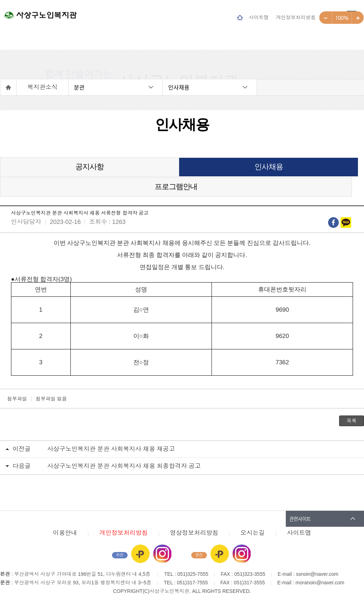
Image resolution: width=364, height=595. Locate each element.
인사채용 (179, 87)
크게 (358, 18)
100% (342, 18)
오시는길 (253, 519)
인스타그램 (162, 540)
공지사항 (61, 170)
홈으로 (9, 87)
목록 (352, 407)
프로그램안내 (303, 170)
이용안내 (65, 519)
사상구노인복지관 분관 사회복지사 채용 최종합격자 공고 (124, 452)
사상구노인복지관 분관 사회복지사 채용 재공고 (111, 435)
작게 (326, 18)
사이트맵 (259, 17)
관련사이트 (300, 505)
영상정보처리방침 (194, 519)
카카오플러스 (140, 540)
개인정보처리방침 (296, 17)
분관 (79, 87)
